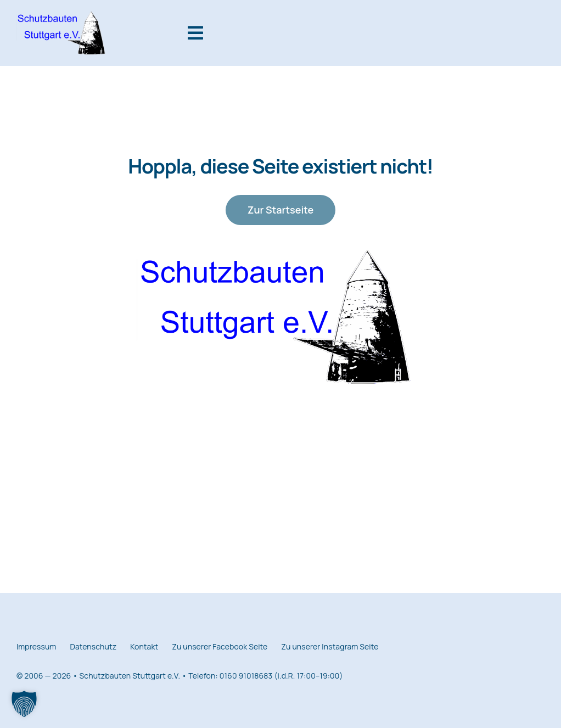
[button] (24, 704)
